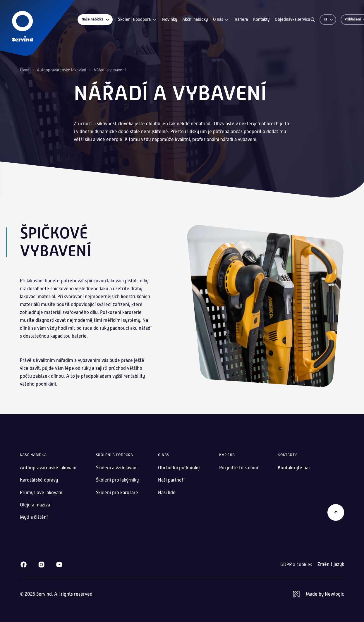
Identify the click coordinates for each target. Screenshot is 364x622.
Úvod (25, 70)
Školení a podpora (138, 20)
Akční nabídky (195, 19)
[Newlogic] (319, 594)
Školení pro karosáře (117, 493)
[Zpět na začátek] (336, 513)
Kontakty (261, 19)
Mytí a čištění (34, 517)
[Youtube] (59, 565)
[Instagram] (41, 565)
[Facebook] (24, 565)
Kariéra (241, 19)
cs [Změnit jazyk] (329, 19)
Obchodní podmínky (179, 468)
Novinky (170, 19)
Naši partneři (171, 480)
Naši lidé (167, 493)
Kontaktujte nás (294, 468)
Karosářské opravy (39, 480)
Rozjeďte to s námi (239, 468)
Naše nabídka (96, 19)
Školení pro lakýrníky (117, 480)
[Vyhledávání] (313, 20)
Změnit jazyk (331, 564)
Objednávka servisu (292, 19)
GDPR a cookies (296, 565)
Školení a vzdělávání (117, 468)
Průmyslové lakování (41, 493)
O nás (221, 20)
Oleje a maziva (35, 505)
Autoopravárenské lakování (62, 70)
